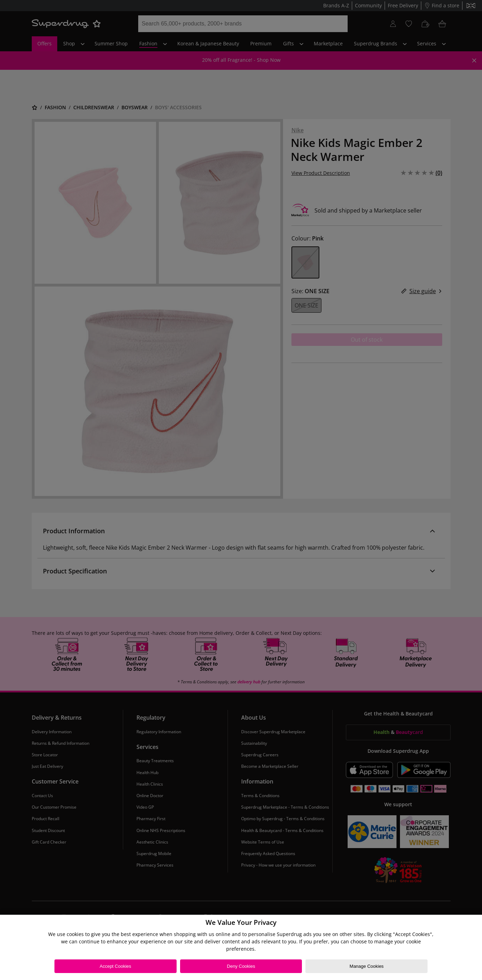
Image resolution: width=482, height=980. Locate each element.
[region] (241, 947)
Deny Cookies (241, 966)
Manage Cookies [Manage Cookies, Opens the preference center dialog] (367, 966)
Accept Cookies (115, 966)
